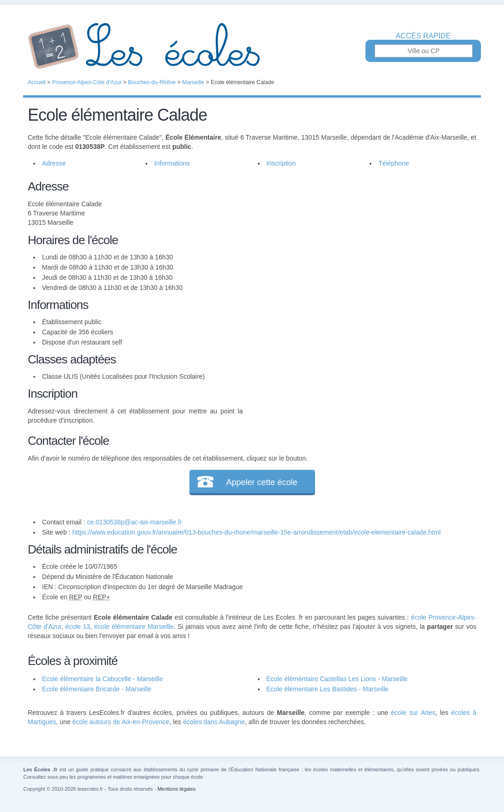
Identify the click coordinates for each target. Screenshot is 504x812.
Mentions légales (177, 789)
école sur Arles (413, 713)
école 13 (78, 627)
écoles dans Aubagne (214, 722)
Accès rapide (423, 36)
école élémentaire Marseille (134, 627)
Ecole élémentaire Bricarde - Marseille (97, 689)
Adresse (54, 163)
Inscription (281, 163)
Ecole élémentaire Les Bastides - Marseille (328, 689)
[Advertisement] (359, 242)
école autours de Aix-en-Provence (121, 722)
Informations (172, 163)
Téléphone (394, 163)
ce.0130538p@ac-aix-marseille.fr (134, 522)
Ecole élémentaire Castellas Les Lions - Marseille (337, 679)
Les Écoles (252, 46)
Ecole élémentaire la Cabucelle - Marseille (102, 679)
